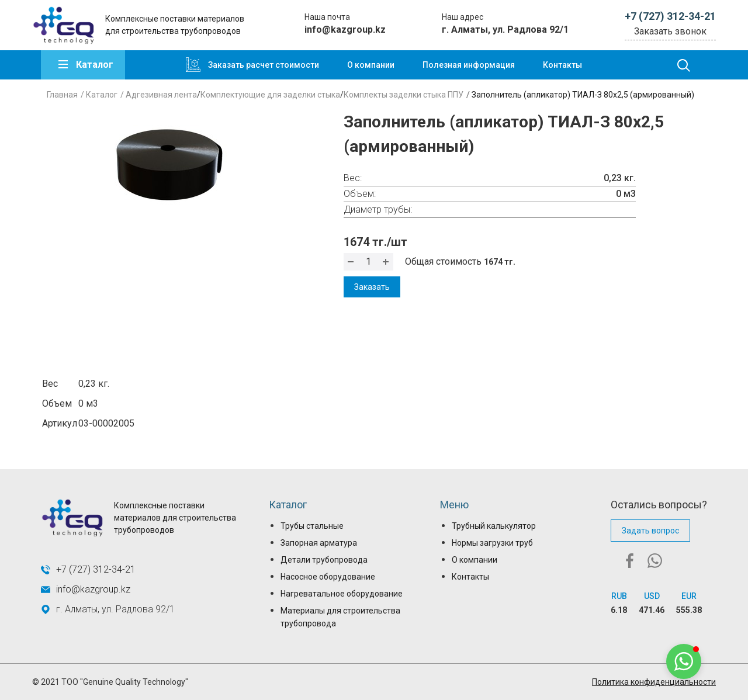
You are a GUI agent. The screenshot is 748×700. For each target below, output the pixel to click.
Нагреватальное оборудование (342, 594)
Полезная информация (469, 65)
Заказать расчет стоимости (264, 65)
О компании (371, 65)
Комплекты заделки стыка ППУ (404, 95)
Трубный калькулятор (494, 526)
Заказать (372, 287)
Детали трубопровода (324, 560)
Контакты (562, 65)
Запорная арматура (319, 543)
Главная (62, 95)
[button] (684, 661)
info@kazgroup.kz (345, 30)
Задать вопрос (650, 531)
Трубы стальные (312, 526)
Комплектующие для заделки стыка (270, 95)
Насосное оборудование (328, 577)
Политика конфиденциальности (654, 682)
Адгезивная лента (161, 95)
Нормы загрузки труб (492, 543)
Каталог (95, 65)
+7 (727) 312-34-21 (670, 16)
